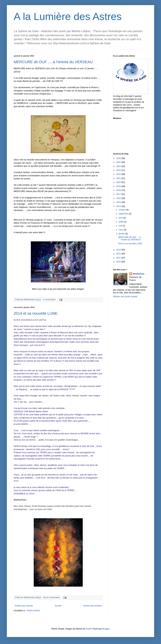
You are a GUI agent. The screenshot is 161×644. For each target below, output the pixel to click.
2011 (119, 258)
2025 (119, 162)
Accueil (58, 606)
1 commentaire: (50, 299)
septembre (124, 214)
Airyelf (88, 629)
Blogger (106, 629)
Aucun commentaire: (52, 597)
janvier (122, 234)
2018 (119, 190)
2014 (119, 206)
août (121, 218)
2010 (119, 262)
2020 (119, 182)
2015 (119, 202)
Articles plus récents (24, 606)
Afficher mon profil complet (125, 297)
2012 (119, 254)
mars (121, 230)
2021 (119, 178)
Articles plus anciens (93, 606)
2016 (119, 198)
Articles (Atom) (33, 611)
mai (121, 226)
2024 (119, 166)
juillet (121, 222)
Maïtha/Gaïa (138, 274)
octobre (122, 210)
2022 (119, 174)
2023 (119, 170)
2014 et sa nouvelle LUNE (36, 313)
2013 (119, 250)
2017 (119, 194)
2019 (119, 186)
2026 (119, 158)
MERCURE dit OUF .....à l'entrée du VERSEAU (53, 62)
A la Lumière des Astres (68, 16)
